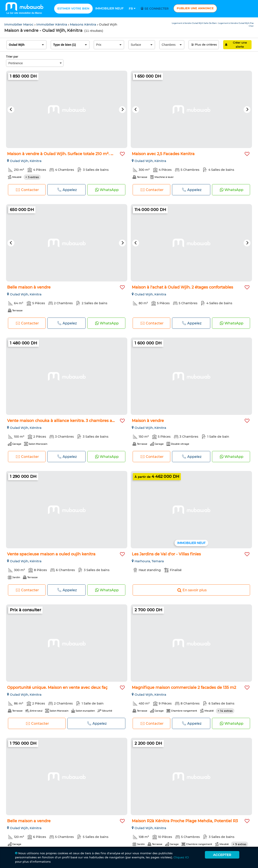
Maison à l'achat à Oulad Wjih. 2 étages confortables (182, 287)
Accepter (222, 855)
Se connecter (155, 9)
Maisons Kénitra (83, 24)
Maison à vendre (148, 421)
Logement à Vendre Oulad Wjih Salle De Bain (194, 23)
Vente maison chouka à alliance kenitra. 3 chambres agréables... (69, 421)
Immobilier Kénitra (52, 24)
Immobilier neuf (109, 8)
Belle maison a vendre (29, 821)
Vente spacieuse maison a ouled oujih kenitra (51, 554)
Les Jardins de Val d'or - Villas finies (166, 554)
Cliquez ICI (181, 857)
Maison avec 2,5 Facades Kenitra (163, 154)
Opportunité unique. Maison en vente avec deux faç (57, 688)
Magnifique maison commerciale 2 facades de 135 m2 (184, 688)
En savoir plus (191, 590)
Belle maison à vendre (29, 287)
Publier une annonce (195, 8)
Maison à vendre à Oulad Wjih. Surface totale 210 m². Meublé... (67, 154)
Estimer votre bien (73, 8)
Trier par (12, 57)
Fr (132, 9)
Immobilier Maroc (19, 24)
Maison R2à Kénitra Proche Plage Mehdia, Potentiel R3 (185, 821)
